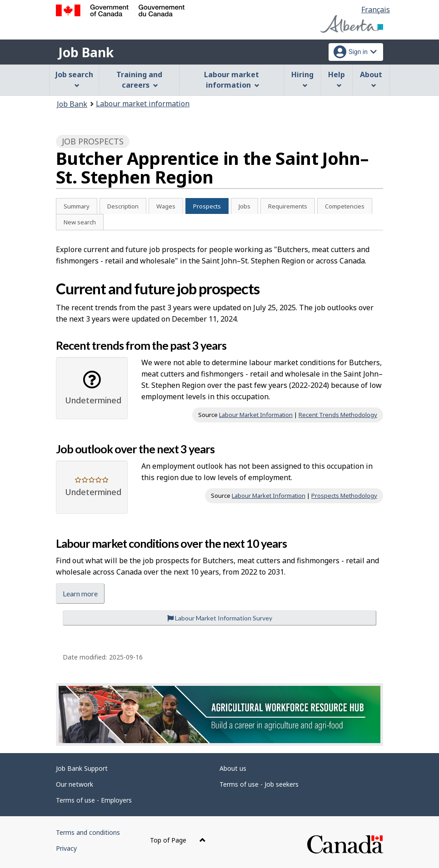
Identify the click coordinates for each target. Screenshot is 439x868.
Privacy (66, 848)
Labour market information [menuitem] (232, 80)
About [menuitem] (371, 79)
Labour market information (143, 104)
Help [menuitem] (337, 79)
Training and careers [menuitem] (139, 80)
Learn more (80, 593)
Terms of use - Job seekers (259, 784)
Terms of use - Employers (94, 800)
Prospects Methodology (344, 496)
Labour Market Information (256, 415)
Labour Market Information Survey (220, 618)
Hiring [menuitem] (302, 79)
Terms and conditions (88, 832)
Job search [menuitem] (74, 79)
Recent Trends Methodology (338, 415)
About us (233, 768)
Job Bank (86, 52)
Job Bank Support (82, 768)
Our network (75, 784)
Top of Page (178, 840)
